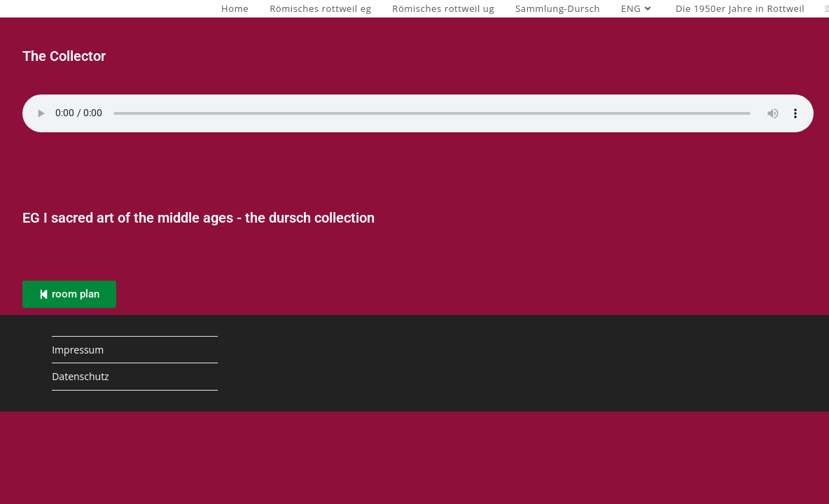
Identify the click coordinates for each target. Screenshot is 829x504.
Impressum (78, 350)
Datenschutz (80, 376)
